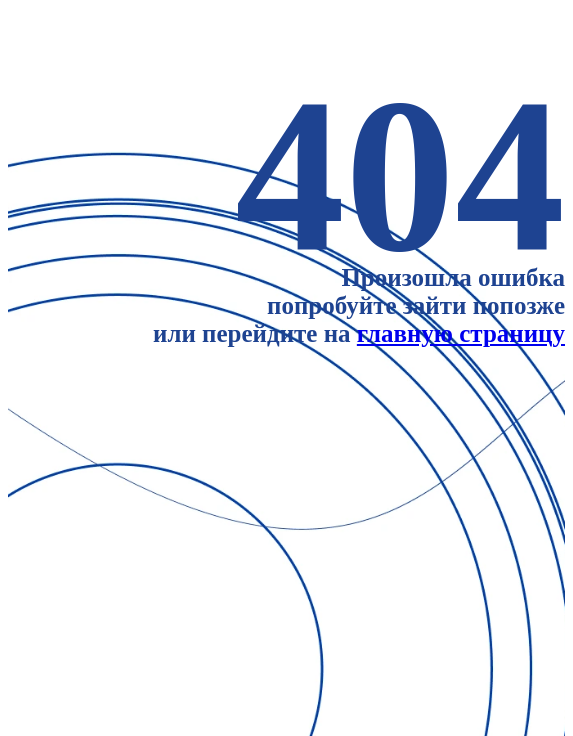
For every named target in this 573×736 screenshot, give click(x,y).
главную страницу (461, 333)
